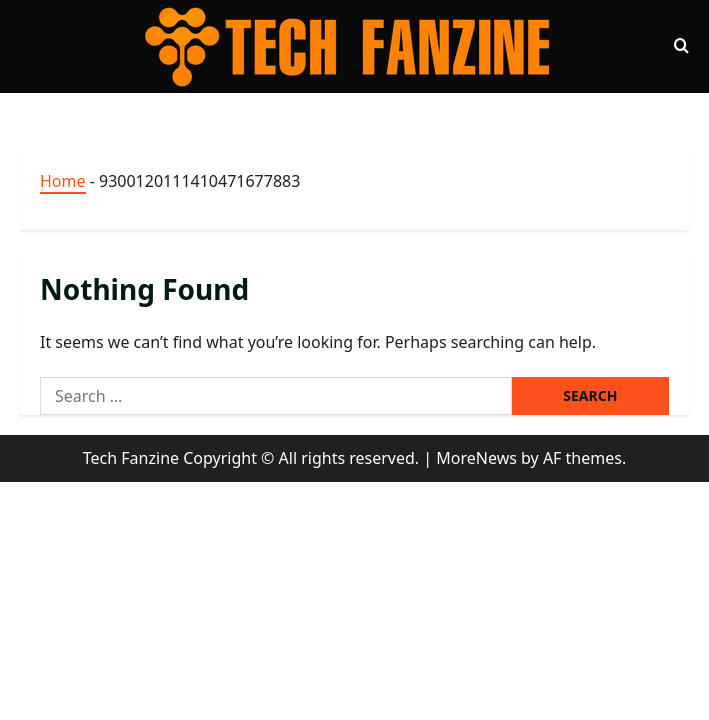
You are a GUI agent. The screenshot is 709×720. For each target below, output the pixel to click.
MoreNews (476, 458)
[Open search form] (681, 46)
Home (63, 181)
